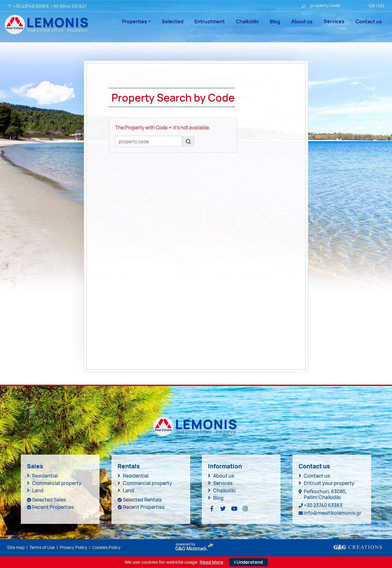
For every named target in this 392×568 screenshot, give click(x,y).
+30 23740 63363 (31, 6)
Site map (16, 547)
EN (381, 6)
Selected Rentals (142, 500)
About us (302, 21)
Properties (134, 21)
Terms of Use (42, 547)
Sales (35, 466)
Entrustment (210, 21)
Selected (173, 21)
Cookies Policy (106, 547)
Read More (211, 562)
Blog (275, 21)
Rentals (129, 466)
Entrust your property (329, 483)
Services (334, 21)
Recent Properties (53, 507)
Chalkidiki (247, 21)
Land (38, 490)
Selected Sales (49, 500)
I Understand (249, 562)
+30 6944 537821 (68, 6)
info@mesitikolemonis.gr (333, 513)
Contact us (369, 21)
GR (372, 6)
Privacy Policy (73, 547)
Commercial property (57, 483)
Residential (45, 476)
